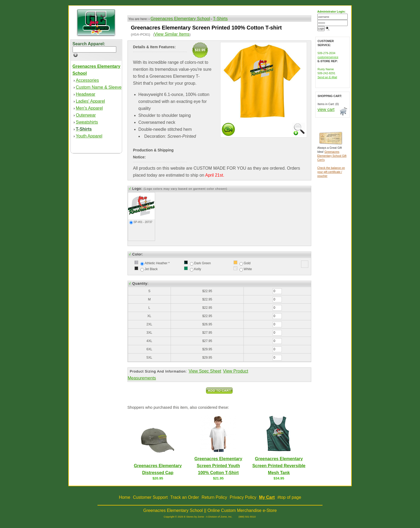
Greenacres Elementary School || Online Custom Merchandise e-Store (210, 510)
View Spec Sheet (205, 371)
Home (125, 497)
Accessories (87, 80)
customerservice (328, 57)
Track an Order (185, 497)
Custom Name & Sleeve (99, 87)
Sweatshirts (87, 122)
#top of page (289, 497)
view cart (326, 109)
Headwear (86, 94)
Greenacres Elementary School (180, 19)
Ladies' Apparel (90, 101)
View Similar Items (172, 34)
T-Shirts (220, 19)
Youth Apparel (89, 136)
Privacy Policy (243, 497)
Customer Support (150, 497)
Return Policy (214, 497)
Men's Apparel (89, 108)
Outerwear (86, 115)
